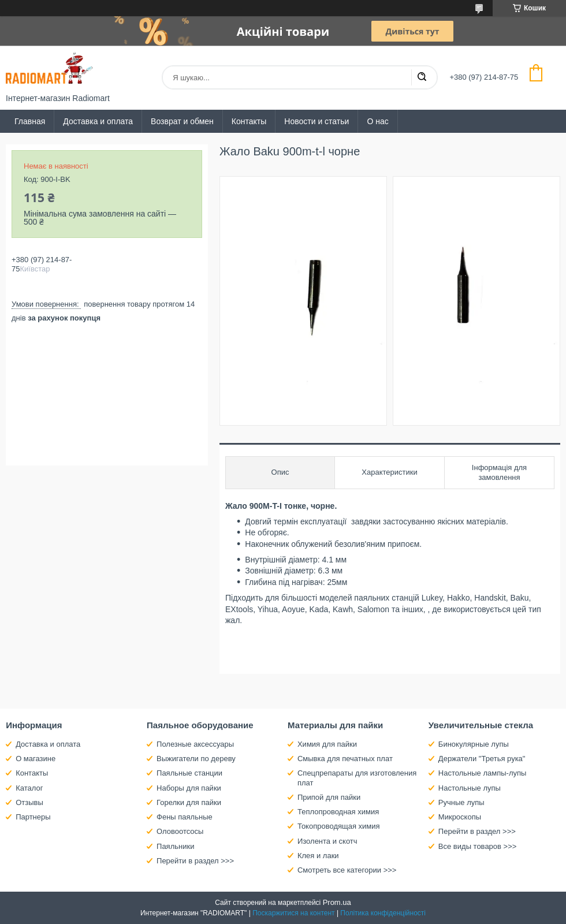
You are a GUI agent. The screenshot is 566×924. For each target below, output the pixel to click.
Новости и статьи (316, 121)
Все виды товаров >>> (478, 846)
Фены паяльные (185, 817)
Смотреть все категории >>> (347, 870)
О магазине (36, 759)
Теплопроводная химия (338, 812)
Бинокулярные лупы (474, 744)
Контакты (249, 121)
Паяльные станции (189, 773)
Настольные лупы (470, 788)
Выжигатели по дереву (196, 759)
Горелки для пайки (189, 802)
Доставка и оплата (98, 121)
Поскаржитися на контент (293, 913)
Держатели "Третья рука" (482, 759)
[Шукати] (422, 77)
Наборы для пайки (189, 788)
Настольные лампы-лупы (483, 773)
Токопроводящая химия (339, 826)
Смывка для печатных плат (345, 759)
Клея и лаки (318, 856)
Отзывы (29, 802)
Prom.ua (337, 902)
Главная (30, 121)
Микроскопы (460, 817)
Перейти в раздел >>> (195, 861)
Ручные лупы (461, 802)
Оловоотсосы (180, 831)
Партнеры (33, 817)
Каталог (29, 788)
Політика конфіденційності (383, 913)
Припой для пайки (329, 797)
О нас (377, 121)
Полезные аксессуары (195, 744)
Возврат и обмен (182, 121)
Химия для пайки (327, 744)
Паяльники (175, 846)
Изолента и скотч (327, 841)
